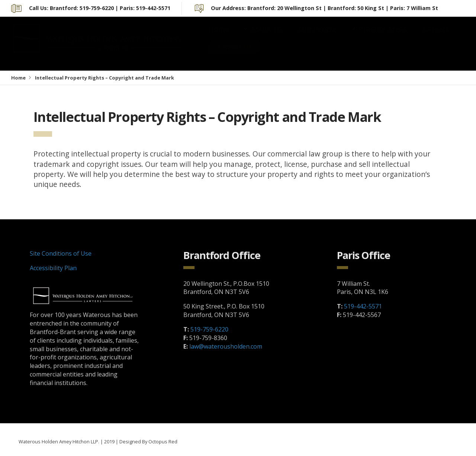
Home (219, 36)
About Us (267, 36)
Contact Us (234, 54)
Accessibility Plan (53, 268)
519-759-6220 (209, 329)
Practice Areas (383, 36)
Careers (436, 36)
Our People (318, 36)
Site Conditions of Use (61, 253)
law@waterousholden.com (226, 346)
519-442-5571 (363, 306)
